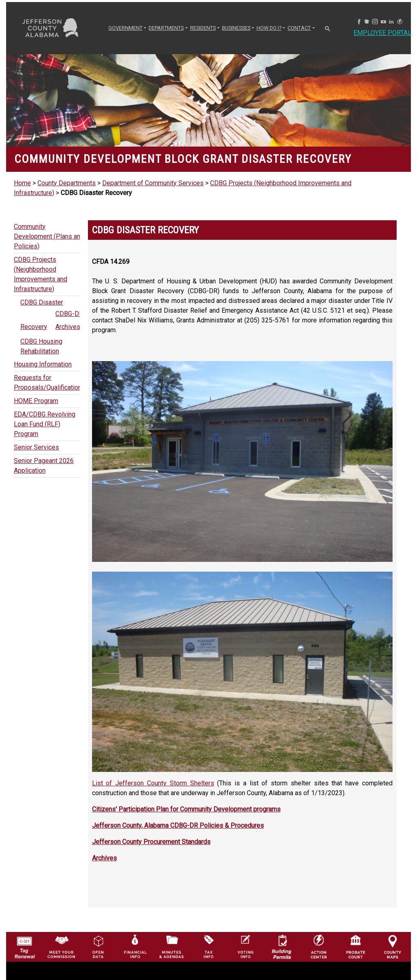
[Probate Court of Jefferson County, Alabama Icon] (356, 937)
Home (22, 183)
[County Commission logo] (61, 937)
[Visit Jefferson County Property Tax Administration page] (208, 937)
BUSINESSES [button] (236, 28)
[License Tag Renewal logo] (24, 937)
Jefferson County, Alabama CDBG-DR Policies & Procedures (178, 825)
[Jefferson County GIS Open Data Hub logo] (98, 937)
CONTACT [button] (299, 28)
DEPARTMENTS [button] (166, 28)
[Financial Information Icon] (135, 937)
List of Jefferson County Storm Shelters (153, 783)
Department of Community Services (153, 183)
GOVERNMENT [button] (125, 28)
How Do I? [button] (269, 28)
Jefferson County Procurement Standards (151, 842)
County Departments (67, 183)
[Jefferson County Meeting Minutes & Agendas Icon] (171, 937)
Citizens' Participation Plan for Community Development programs (186, 809)
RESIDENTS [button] (203, 28)
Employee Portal (382, 33)
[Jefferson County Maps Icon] (393, 937)
